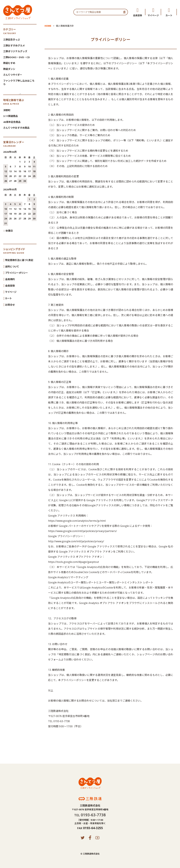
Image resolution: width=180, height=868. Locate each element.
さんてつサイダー (13, 75)
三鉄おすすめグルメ (14, 45)
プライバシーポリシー (17, 273)
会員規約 (10, 279)
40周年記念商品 (12, 122)
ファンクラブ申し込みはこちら (19, 82)
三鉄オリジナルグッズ (15, 51)
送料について (12, 266)
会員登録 (138, 15)
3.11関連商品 (10, 116)
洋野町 (7, 110)
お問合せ (10, 305)
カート (169, 15)
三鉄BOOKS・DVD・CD (17, 57)
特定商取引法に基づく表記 (19, 260)
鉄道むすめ (9, 63)
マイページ (153, 15)
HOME (48, 26)
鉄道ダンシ (9, 69)
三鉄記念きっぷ (12, 40)
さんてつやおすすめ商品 (16, 128)
